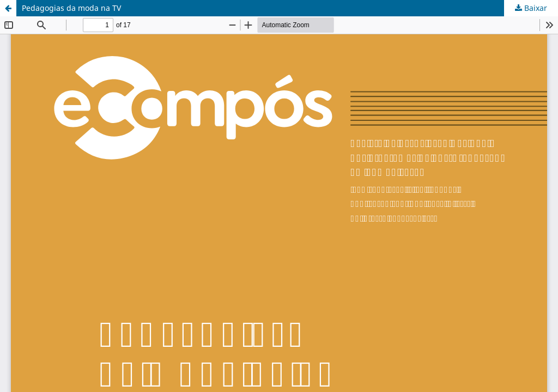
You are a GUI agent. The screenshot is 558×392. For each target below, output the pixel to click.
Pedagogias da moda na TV (71, 8)
